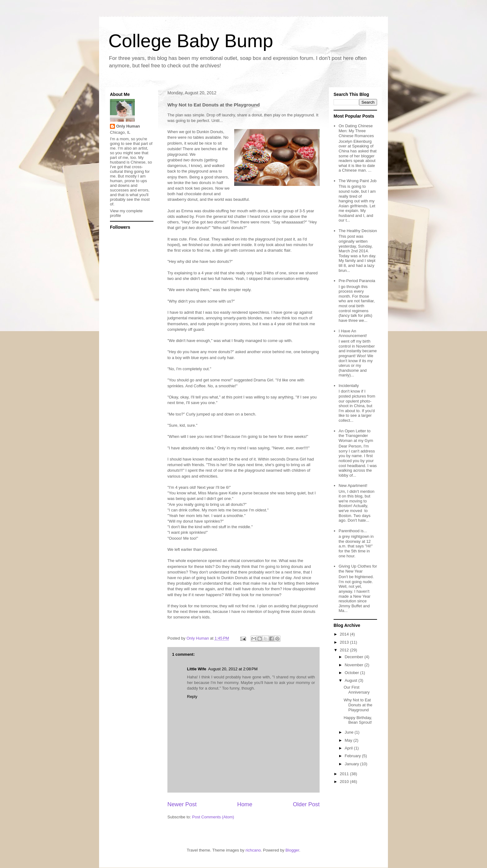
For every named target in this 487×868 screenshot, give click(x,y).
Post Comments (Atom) (213, 817)
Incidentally (349, 386)
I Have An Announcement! (353, 333)
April (349, 748)
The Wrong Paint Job (357, 181)
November (355, 665)
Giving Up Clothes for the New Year (358, 569)
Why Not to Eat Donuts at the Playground (358, 705)
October (353, 673)
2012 (345, 650)
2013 (345, 642)
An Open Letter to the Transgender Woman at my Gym (356, 436)
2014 (345, 634)
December (355, 657)
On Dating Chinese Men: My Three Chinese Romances (356, 131)
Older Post (306, 804)
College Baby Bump (191, 41)
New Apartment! (353, 486)
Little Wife (197, 669)
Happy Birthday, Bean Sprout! (358, 720)
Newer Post (182, 804)
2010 (345, 782)
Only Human (128, 126)
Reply (192, 697)
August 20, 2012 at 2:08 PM (233, 669)
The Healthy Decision (358, 231)
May (349, 740)
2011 (345, 774)
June (350, 732)
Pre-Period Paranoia (357, 281)
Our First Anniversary (357, 690)
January (353, 764)
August (352, 680)
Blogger (292, 850)
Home (245, 804)
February (353, 756)
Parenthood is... (353, 531)
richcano (253, 850)
